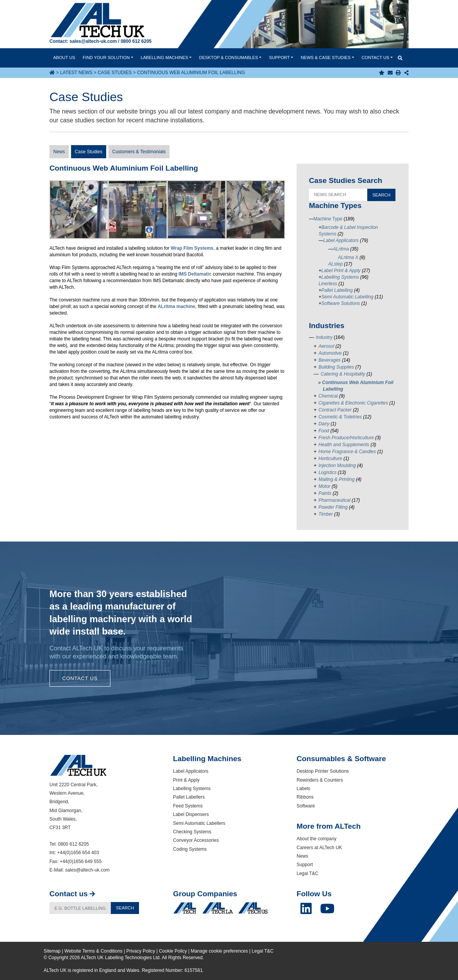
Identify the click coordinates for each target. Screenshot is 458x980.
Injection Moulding (337, 465)
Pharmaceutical (335, 500)
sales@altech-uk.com (93, 41)
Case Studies (115, 73)
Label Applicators (341, 240)
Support (279, 58)
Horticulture (330, 459)
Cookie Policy (173, 951)
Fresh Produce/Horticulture (346, 438)
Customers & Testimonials (139, 152)
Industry (324, 337)
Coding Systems (190, 849)
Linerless (328, 284)
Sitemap (52, 951)
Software (306, 806)
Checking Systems (192, 832)
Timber (326, 514)
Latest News (76, 73)
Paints (325, 493)
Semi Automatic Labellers (199, 823)
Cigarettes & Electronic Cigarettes (353, 403)
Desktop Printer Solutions (323, 771)
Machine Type (328, 219)
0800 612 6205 (136, 41)
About (64, 58)
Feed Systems (188, 806)
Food (324, 431)
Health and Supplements (344, 445)
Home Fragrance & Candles (347, 452)
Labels (303, 789)
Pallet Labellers (189, 797)
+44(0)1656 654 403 (78, 853)
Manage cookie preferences (219, 951)
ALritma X (348, 257)
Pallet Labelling (337, 290)
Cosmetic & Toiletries (340, 417)
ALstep (335, 264)
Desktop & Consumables (229, 58)
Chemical (328, 396)
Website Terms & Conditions (93, 951)
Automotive (330, 353)
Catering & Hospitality (343, 374)
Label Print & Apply (341, 271)
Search (125, 908)
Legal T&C (307, 873)
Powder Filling (333, 507)
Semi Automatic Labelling (347, 297)
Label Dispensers (191, 814)
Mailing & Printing (337, 479)
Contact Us (80, 678)
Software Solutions (341, 303)
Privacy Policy (141, 951)
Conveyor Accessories (196, 840)
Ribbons (305, 797)
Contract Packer (335, 410)
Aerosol (327, 346)
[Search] (80, 908)
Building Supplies (336, 367)
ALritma (341, 249)
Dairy (324, 424)
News (326, 58)
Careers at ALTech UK (319, 848)
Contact (375, 58)
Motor (325, 486)
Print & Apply (186, 780)
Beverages (330, 360)
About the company (316, 839)
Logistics (328, 472)
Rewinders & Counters (320, 780)
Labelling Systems (340, 277)
